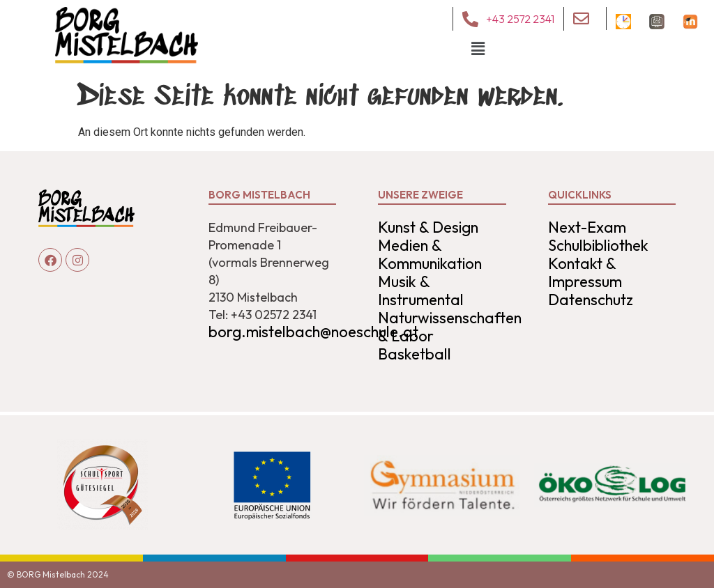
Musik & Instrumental (421, 291)
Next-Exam (587, 227)
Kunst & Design (428, 227)
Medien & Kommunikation (430, 254)
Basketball (415, 354)
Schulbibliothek (598, 245)
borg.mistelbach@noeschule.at (313, 332)
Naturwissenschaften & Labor (450, 327)
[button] (478, 49)
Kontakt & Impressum (585, 272)
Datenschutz (591, 300)
